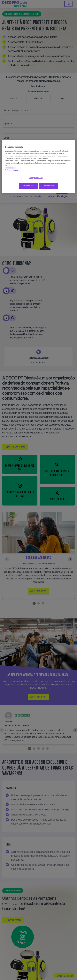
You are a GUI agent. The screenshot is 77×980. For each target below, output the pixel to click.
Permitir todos (49, 186)
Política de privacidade (12, 170)
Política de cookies (11, 168)
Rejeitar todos (28, 186)
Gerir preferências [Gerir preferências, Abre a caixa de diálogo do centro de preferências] (36, 178)
